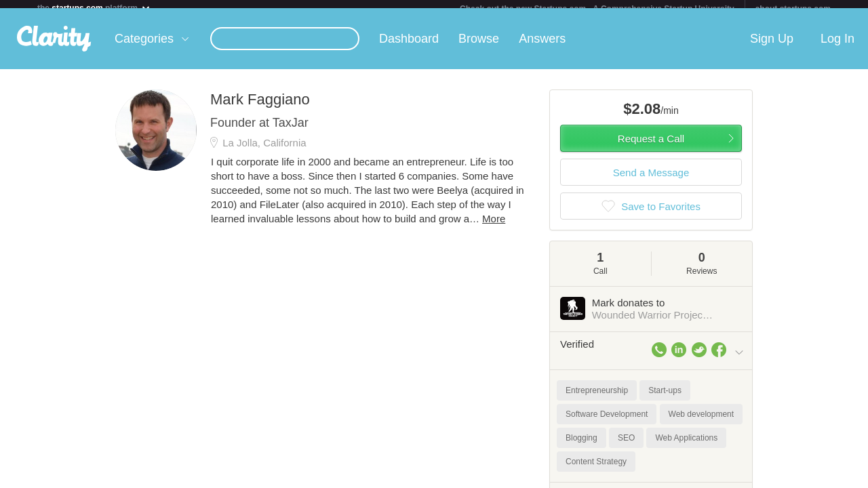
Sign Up (772, 47)
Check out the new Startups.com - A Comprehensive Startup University (597, 9)
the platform (94, 8)
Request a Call (651, 147)
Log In (837, 47)
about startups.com (793, 9)
